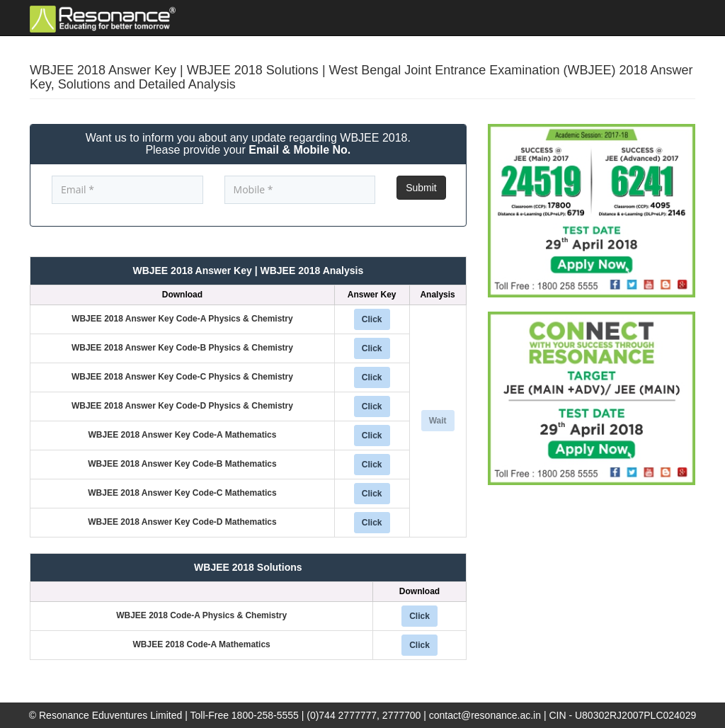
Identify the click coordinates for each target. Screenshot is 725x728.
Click (372, 319)
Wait (438, 421)
